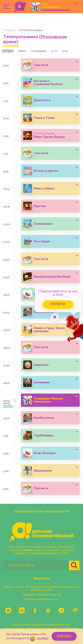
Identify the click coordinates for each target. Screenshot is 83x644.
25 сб (54, 51)
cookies (42, 638)
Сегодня (8, 51)
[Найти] (74, 565)
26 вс (65, 51)
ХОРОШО (64, 636)
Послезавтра (38, 51)
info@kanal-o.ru (47, 599)
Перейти (58, 304)
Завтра (22, 51)
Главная (9, 30)
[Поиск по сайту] (36, 565)
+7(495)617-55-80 (49, 595)
